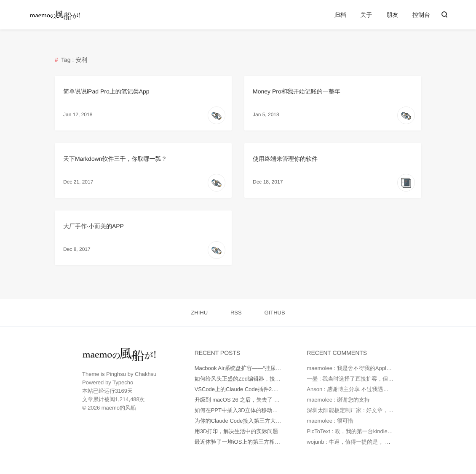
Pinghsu (116, 374)
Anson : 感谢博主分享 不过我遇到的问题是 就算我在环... (375, 389)
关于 (366, 15)
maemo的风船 (119, 408)
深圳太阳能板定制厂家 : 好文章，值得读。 (358, 410)
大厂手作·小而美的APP (94, 226)
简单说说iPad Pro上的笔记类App (106, 91)
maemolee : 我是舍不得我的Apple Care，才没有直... (370, 368)
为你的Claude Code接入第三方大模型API (245, 421)
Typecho (123, 382)
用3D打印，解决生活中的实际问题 (237, 431)
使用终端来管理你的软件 (285, 159)
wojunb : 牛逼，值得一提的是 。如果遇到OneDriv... (369, 442)
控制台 (421, 15)
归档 (340, 15)
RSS (236, 313)
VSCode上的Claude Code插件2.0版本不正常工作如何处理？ (268, 389)
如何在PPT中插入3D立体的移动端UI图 (242, 410)
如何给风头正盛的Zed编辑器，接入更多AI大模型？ (257, 379)
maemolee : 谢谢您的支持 (338, 400)
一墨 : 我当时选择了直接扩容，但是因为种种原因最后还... (377, 379)
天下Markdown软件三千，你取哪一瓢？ (115, 159)
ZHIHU (199, 313)
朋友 (392, 15)
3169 (121, 391)
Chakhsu (146, 374)
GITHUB (275, 313)
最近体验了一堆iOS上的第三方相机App (242, 442)
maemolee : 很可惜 (330, 421)
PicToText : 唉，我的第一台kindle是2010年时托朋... (369, 431)
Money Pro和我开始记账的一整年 (297, 91)
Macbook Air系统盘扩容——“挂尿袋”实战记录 (250, 368)
